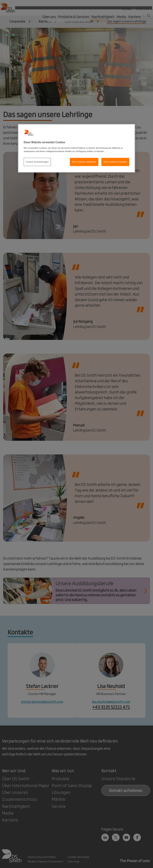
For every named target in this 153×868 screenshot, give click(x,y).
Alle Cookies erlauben (115, 162)
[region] (76, 148)
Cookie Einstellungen (37, 162)
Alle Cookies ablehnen (84, 162)
